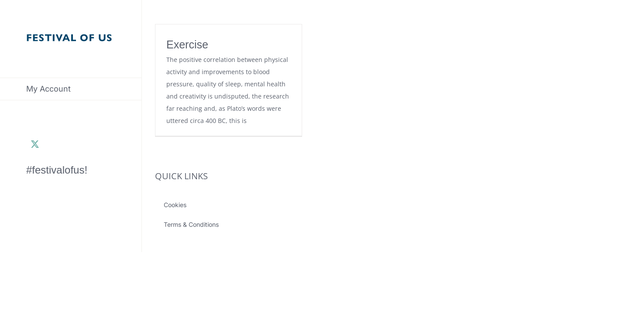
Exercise (187, 44)
